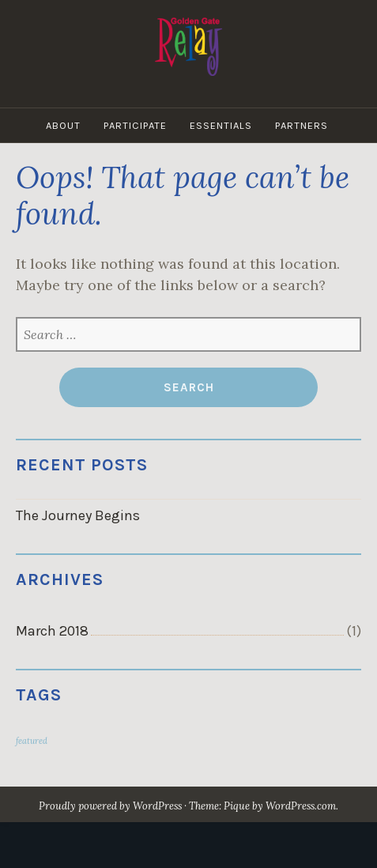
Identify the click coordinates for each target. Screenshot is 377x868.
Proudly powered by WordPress (110, 806)
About (63, 125)
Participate (135, 125)
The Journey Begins (78, 515)
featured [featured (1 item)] (32, 741)
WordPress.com (301, 806)
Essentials (221, 125)
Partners (302, 125)
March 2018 (52, 631)
